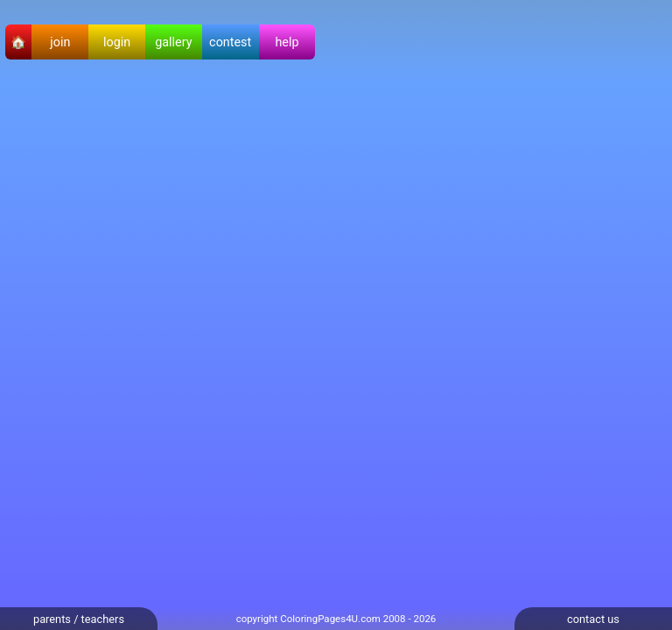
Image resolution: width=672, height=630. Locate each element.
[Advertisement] (602, 346)
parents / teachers (79, 619)
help (287, 42)
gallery (173, 42)
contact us (593, 619)
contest (230, 42)
